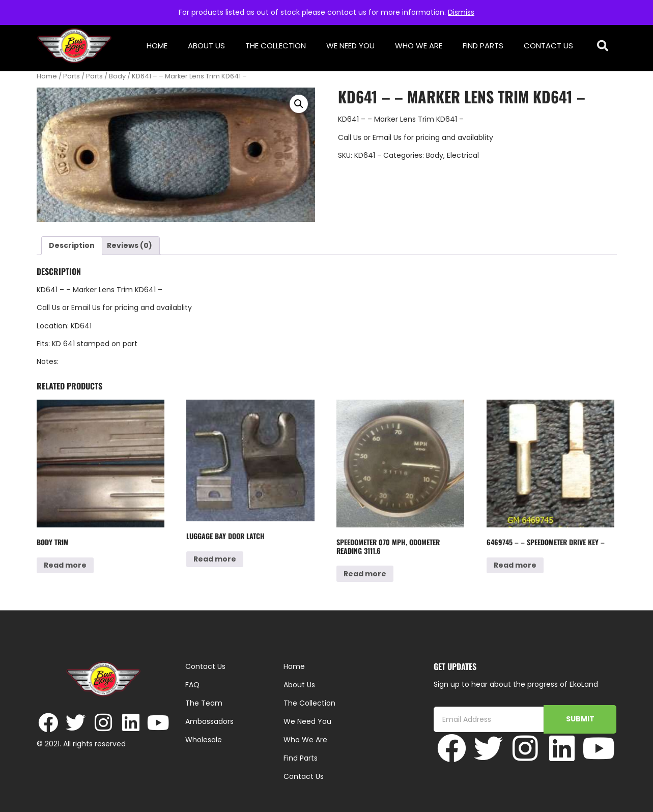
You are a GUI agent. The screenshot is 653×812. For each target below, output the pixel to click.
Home (157, 46)
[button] (602, 46)
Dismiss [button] (461, 12)
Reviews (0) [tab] (130, 245)
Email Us (388, 137)
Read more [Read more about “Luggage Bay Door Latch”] (215, 559)
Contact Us (548, 46)
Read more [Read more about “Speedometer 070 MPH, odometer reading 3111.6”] (365, 574)
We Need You (350, 46)
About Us (206, 46)
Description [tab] (72, 245)
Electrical (463, 155)
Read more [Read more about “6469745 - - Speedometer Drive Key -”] (515, 565)
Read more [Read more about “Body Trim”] (65, 565)
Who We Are (419, 46)
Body (117, 76)
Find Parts (483, 46)
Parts (72, 76)
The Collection (276, 46)
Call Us (350, 137)
